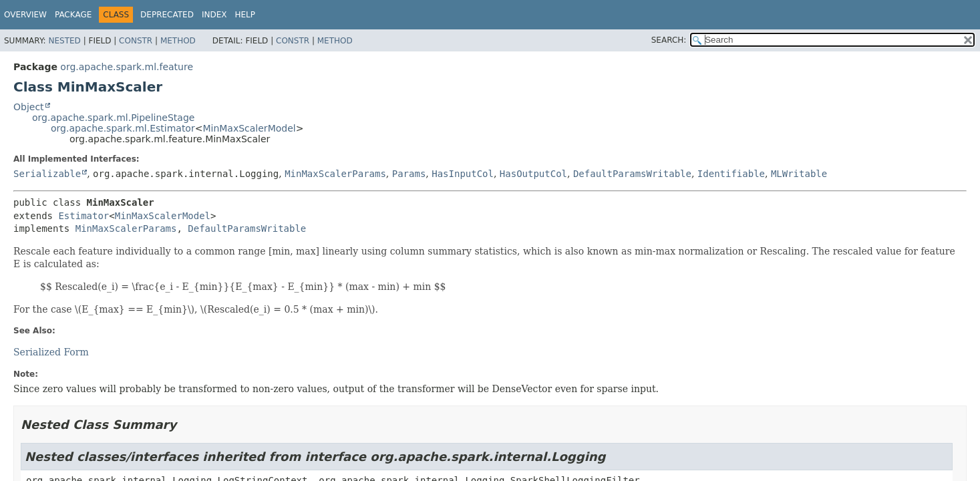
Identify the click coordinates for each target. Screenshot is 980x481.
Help (245, 15)
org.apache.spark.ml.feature (127, 67)
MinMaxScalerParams (335, 174)
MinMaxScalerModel (249, 128)
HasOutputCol (533, 174)
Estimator (84, 216)
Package (73, 15)
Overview (25, 15)
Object (29, 107)
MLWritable (799, 174)
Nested (64, 41)
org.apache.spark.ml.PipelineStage (113, 118)
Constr (136, 41)
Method (178, 41)
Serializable (47, 174)
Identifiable (731, 174)
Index (214, 15)
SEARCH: (669, 40)
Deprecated (167, 15)
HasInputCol (463, 174)
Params (409, 174)
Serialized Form (51, 352)
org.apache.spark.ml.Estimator (123, 128)
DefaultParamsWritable (632, 174)
